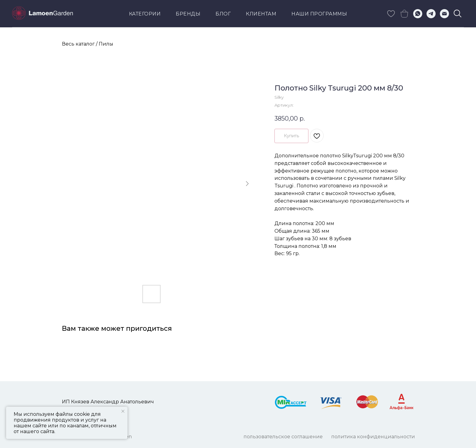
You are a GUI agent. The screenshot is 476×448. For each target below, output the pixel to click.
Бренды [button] (188, 14)
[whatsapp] (418, 14)
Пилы (106, 44)
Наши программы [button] (319, 14)
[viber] (458, 14)
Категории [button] (145, 14)
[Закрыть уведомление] (123, 411)
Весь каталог (78, 44)
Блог (223, 14)
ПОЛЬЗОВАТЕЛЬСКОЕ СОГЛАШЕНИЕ (283, 437)
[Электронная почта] (444, 14)
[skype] (391, 14)
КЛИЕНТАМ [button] (261, 14)
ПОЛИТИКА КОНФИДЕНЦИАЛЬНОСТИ (373, 437)
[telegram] (431, 14)
